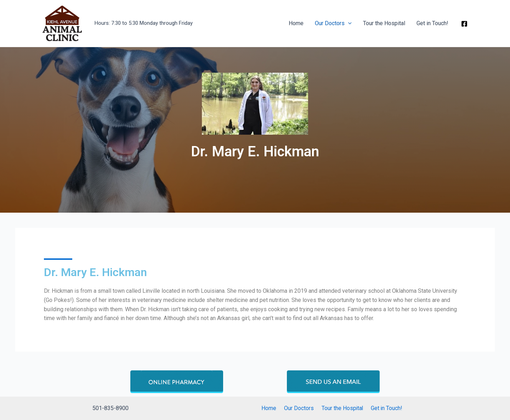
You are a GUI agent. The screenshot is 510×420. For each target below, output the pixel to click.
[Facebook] (464, 24)
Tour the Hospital (384, 23)
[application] (348, 23)
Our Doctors (333, 23)
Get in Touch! (432, 23)
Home (296, 23)
